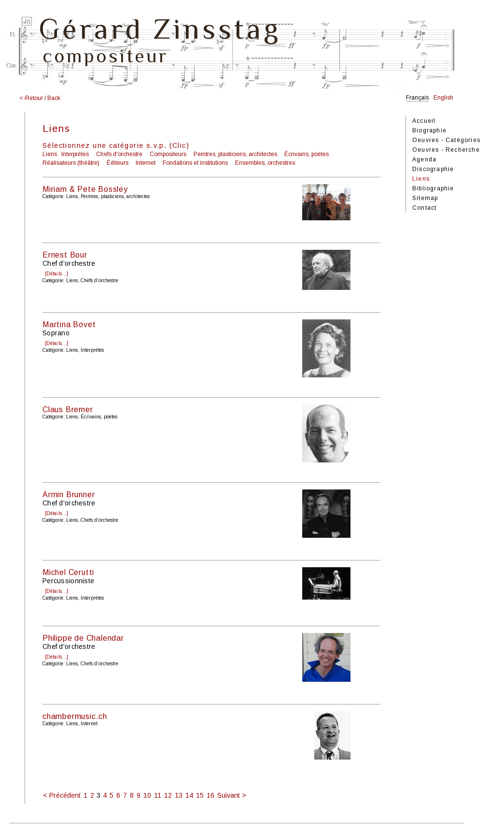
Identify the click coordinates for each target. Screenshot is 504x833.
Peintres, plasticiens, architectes (235, 154)
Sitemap (425, 198)
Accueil (424, 121)
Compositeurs (168, 154)
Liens (50, 154)
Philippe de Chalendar (83, 638)
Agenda (424, 159)
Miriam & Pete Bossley (85, 189)
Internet (146, 163)
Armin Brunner (69, 495)
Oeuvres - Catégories (446, 140)
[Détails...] (56, 274)
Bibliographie (433, 188)
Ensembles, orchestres (265, 163)
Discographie (433, 169)
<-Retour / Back (40, 98)
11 (158, 795)
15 (200, 795)
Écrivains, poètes (307, 154)
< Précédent (62, 795)
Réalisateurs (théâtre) (71, 163)
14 (189, 795)
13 (179, 795)
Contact (424, 208)
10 (147, 795)
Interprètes (75, 154)
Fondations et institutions (195, 163)
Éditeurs (118, 163)
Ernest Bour (65, 255)
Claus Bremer (68, 409)
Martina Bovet (69, 324)
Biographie (429, 130)
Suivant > (232, 795)
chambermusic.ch (75, 716)
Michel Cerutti (68, 572)
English (443, 98)
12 (168, 795)
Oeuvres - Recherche (446, 150)
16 (210, 795)
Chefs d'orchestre (119, 154)
